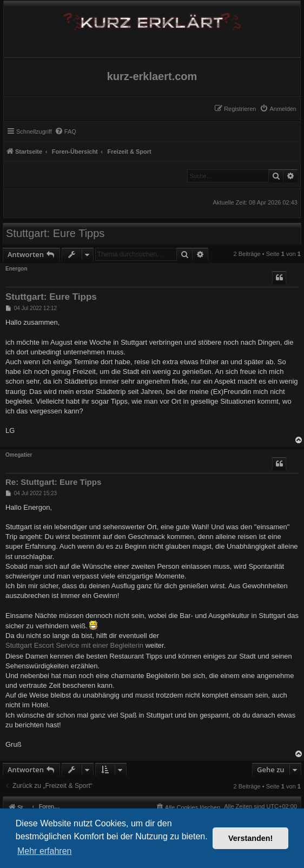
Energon (16, 269)
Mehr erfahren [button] (45, 851)
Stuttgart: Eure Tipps (55, 233)
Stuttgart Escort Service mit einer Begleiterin (74, 645)
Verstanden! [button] (250, 838)
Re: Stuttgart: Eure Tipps (53, 482)
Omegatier (19, 455)
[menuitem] (278, 109)
